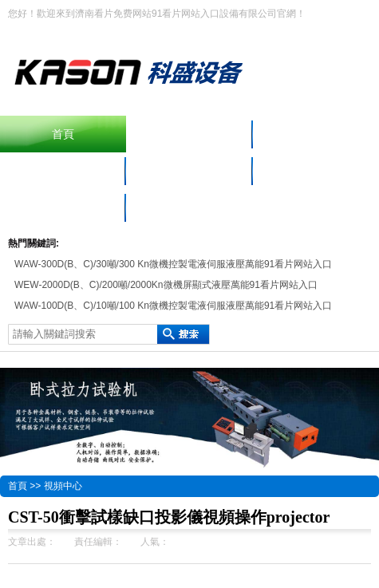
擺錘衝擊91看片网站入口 (190, 134)
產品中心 (316, 134)
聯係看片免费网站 (63, 207)
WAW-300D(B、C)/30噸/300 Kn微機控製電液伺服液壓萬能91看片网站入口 (173, 264)
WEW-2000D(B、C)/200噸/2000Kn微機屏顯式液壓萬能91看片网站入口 (166, 285)
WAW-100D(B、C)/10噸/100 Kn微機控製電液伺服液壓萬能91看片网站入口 (173, 306)
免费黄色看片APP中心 (316, 171)
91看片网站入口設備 (63, 171)
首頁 (63, 134)
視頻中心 (63, 486)
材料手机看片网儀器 (189, 171)
